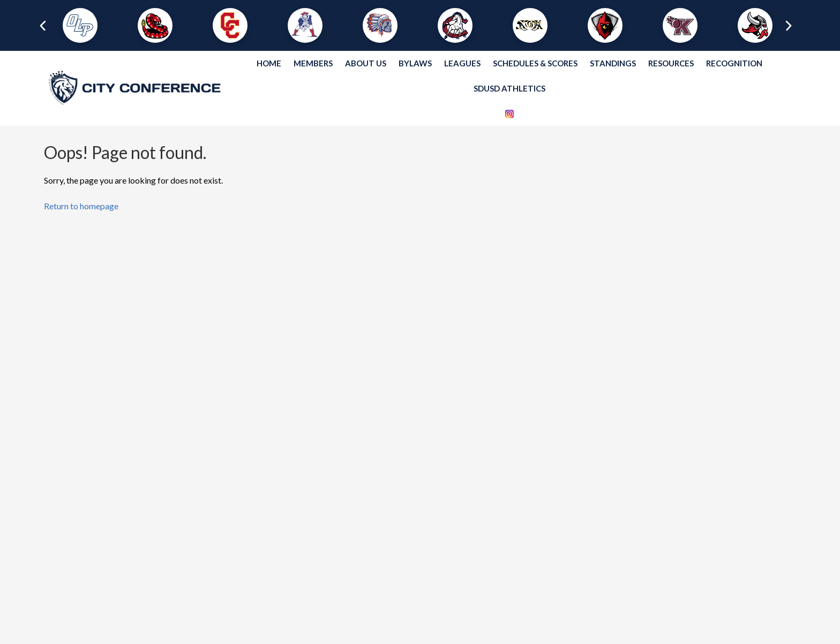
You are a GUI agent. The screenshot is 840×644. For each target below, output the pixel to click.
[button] (80, 25)
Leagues (462, 63)
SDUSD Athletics (509, 88)
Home (269, 63)
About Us (366, 63)
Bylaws (415, 63)
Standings (613, 63)
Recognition (734, 63)
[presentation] (39, 26)
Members (313, 63)
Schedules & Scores (535, 63)
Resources (671, 63)
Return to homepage (81, 206)
